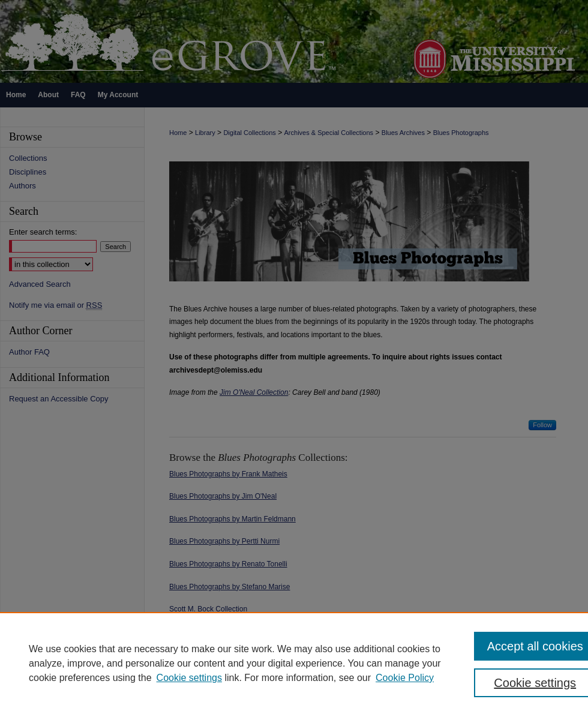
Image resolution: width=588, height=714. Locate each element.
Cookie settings (189, 678)
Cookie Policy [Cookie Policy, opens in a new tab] (405, 678)
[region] (294, 663)
